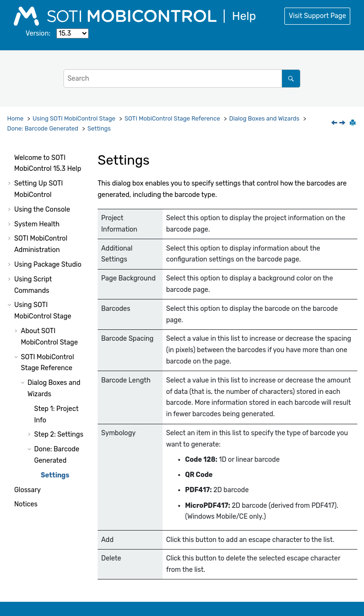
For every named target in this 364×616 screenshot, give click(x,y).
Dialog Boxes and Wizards (264, 118)
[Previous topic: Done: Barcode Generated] (335, 124)
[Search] (291, 79)
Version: (38, 33)
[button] (10, 158)
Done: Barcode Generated (43, 128)
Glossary (27, 490)
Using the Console (42, 210)
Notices (26, 504)
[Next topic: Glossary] (343, 124)
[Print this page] (354, 123)
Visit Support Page (317, 16)
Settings (99, 128)
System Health (37, 224)
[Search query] (182, 79)
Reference (173, 118)
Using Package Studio (48, 265)
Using (74, 118)
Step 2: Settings (59, 434)
